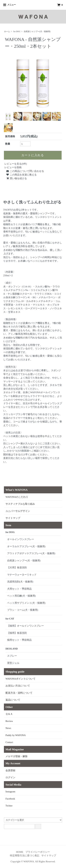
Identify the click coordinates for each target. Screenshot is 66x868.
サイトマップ (13, 518)
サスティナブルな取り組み (20, 504)
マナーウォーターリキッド (22, 575)
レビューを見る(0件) (16, 164)
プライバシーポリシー (38, 852)
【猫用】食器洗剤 (17, 633)
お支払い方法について (18, 686)
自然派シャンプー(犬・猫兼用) (37, 31)
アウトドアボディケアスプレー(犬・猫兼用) (31, 553)
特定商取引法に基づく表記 (25, 856)
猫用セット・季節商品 (19, 640)
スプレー (12, 656)
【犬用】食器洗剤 (17, 568)
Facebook (10, 799)
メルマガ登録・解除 (17, 756)
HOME (20, 852)
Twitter (9, 806)
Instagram (10, 792)
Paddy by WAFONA (16, 735)
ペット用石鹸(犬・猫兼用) (21, 596)
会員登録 (10, 770)
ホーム (7, 31)
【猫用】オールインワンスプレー (26, 626)
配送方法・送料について (19, 693)
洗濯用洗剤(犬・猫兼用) (20, 582)
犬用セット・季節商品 (19, 589)
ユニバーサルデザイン (18, 511)
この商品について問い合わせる (25, 171)
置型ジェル (13, 663)
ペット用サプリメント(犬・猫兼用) (26, 603)
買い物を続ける (16, 178)
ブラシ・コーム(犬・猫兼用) (23, 610)
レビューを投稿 (13, 167)
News (8, 728)
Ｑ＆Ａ (9, 714)
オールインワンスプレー (21, 539)
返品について (13, 700)
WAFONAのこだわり (17, 497)
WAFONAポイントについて (21, 679)
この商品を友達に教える (21, 175)
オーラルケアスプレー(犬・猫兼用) (26, 546)
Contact (9, 742)
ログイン (10, 777)
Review (9, 721)
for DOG (17, 31)
